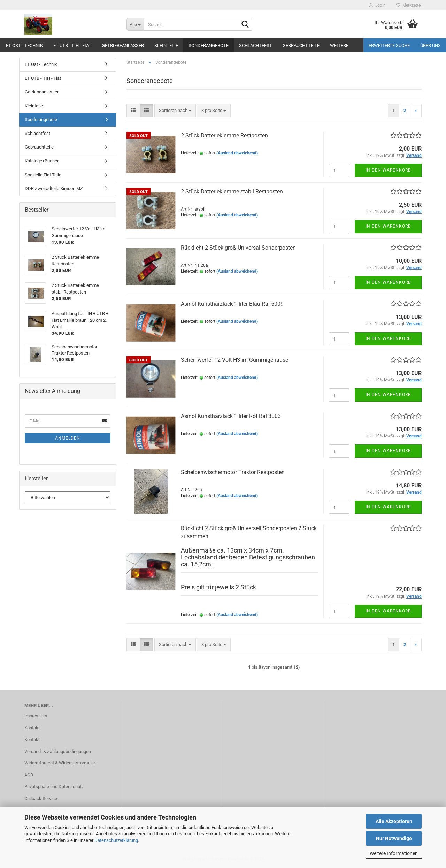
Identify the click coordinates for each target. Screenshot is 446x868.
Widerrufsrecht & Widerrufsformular (60, 763)
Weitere (339, 45)
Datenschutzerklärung (116, 840)
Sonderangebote (209, 45)
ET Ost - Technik (24, 45)
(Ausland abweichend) (237, 153)
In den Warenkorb (388, 170)
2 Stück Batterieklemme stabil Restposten (232, 192)
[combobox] (175, 111)
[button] (133, 111)
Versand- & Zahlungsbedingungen (58, 751)
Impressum (36, 716)
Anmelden (68, 438)
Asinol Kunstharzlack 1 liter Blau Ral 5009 (232, 304)
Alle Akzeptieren (394, 821)
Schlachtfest (256, 45)
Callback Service (41, 798)
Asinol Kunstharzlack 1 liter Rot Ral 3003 (231, 416)
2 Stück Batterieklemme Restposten (224, 135)
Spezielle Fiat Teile (43, 175)
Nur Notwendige (394, 838)
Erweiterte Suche (389, 45)
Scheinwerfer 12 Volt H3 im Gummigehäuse (234, 360)
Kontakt (32, 728)
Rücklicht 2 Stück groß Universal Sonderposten (238, 248)
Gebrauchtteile (301, 45)
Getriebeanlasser (123, 45)
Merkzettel (409, 5)
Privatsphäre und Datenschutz (54, 787)
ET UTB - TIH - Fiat (72, 45)
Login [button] (378, 5)
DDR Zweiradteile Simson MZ (54, 188)
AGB (29, 775)
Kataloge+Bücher (42, 161)
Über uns (430, 45)
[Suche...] (135, 24)
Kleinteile (166, 45)
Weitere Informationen (394, 853)
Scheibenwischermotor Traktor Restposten (233, 472)
